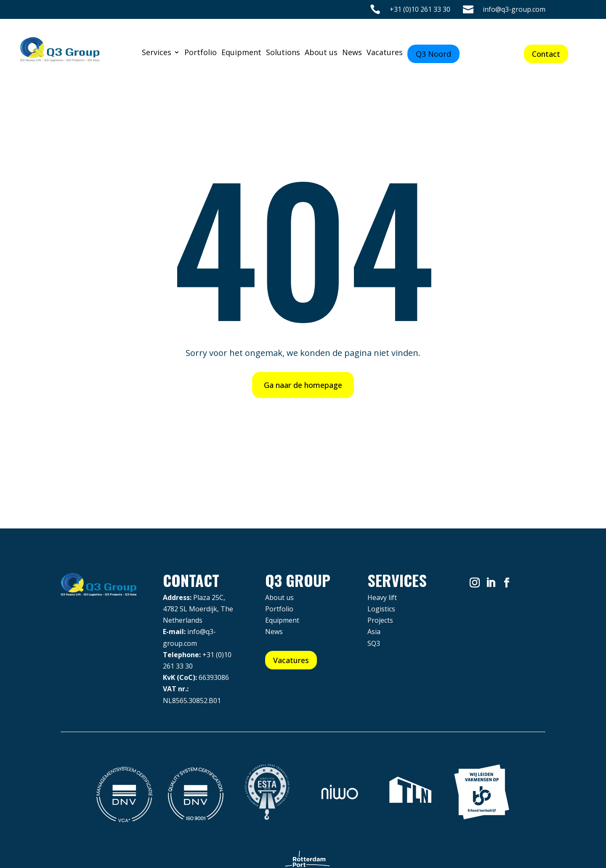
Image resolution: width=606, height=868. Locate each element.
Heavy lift (382, 597)
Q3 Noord (433, 54)
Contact (546, 54)
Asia (374, 632)
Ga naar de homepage (303, 385)
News (352, 53)
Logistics (381, 609)
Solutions (283, 53)
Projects (380, 620)
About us (321, 53)
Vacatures (385, 53)
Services (157, 53)
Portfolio (201, 53)
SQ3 (374, 643)
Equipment (241, 53)
